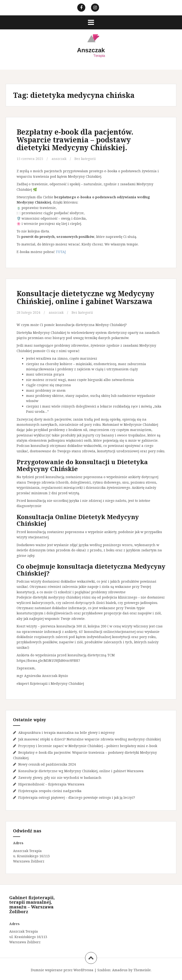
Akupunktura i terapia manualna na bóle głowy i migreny (66, 733)
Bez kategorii (85, 159)
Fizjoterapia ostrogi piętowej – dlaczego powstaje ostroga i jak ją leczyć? (77, 797)
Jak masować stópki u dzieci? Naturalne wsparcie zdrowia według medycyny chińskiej (89, 739)
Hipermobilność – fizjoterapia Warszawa (51, 784)
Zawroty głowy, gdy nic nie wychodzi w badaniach (60, 778)
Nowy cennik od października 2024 (47, 764)
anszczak (59, 159)
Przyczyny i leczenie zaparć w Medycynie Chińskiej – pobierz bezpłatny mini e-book (88, 746)
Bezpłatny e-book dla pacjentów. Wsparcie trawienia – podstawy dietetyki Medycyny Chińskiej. (75, 140)
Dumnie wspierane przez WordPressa (62, 970)
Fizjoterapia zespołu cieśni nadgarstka (50, 791)
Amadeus (120, 970)
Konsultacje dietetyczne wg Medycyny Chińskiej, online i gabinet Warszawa (85, 297)
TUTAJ (61, 252)
